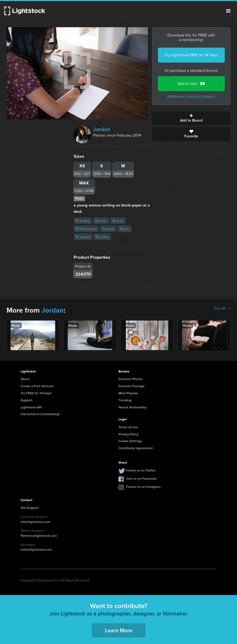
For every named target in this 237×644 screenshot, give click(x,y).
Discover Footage (132, 386)
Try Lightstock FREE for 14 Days (191, 55)
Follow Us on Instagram (143, 487)
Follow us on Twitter (141, 470)
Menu (228, 11)
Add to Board (191, 118)
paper (108, 229)
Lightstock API (31, 407)
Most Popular (128, 393)
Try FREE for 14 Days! (36, 393)
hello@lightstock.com (36, 549)
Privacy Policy (128, 434)
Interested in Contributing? (40, 414)
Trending (125, 400)
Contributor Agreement (136, 448)
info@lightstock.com (35, 522)
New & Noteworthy (132, 407)
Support (26, 400)
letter (101, 221)
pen (125, 229)
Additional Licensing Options (191, 96)
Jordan (102, 129)
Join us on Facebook (141, 478)
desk (118, 221)
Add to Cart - (191, 84)
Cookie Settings (130, 441)
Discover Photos (131, 379)
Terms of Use (128, 427)
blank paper (86, 229)
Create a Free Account (37, 386)
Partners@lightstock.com (39, 536)
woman (83, 237)
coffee (102, 237)
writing (83, 221)
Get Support (30, 508)
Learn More (119, 630)
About (25, 379)
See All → (222, 309)
